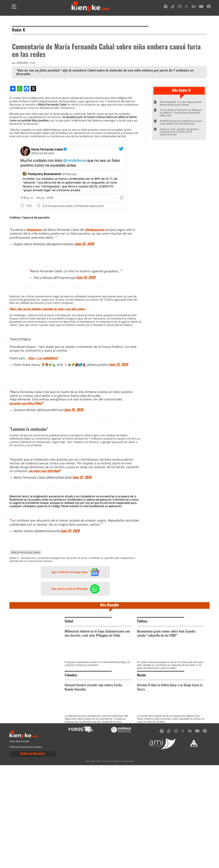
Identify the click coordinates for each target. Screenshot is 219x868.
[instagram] (180, 7)
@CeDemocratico (95, 302)
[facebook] (209, 7)
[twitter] (187, 7)
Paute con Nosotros (33, 857)
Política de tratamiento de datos (26, 850)
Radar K (19, 30)
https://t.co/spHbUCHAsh (43, 430)
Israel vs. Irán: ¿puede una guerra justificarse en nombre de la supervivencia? (179, 132)
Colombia (71, 763)
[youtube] (201, 7)
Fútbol (69, 694)
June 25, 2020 (84, 316)
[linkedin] (194, 7)
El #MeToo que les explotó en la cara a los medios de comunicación (181, 122)
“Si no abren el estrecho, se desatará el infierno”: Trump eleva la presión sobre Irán (181, 113)
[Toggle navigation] (14, 7)
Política (142, 694)
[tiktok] (173, 7)
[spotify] (166, 7)
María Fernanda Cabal (26, 624)
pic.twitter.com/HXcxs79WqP (26, 476)
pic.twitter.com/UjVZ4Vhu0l (44, 543)
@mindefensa (34, 302)
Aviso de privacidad (19, 844)
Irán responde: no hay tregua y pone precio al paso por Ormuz (181, 103)
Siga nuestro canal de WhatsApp (75, 661)
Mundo (141, 763)
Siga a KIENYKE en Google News (75, 644)
